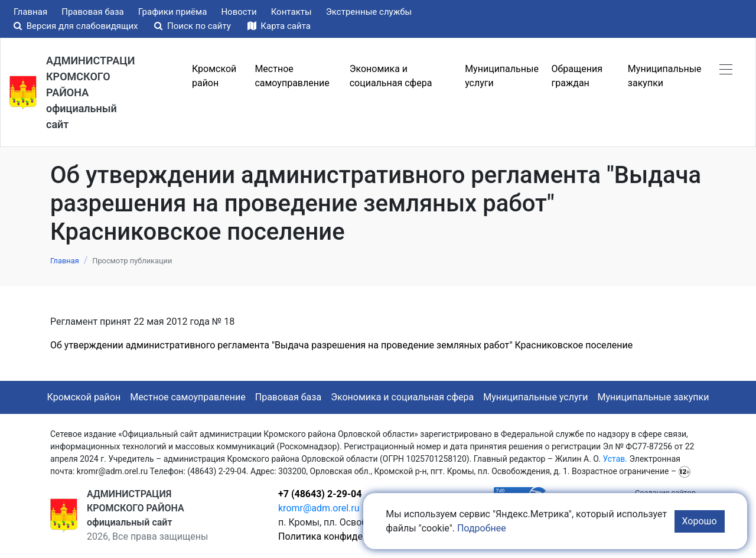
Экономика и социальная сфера (402, 397)
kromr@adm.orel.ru (319, 508)
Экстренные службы (369, 12)
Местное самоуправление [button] (292, 76)
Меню (161, 76)
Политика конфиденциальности (349, 536)
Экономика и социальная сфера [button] (391, 76)
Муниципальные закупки (654, 397)
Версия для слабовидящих (77, 26)
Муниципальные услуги (535, 397)
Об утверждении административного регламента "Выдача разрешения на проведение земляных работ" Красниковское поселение (341, 345)
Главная (30, 12)
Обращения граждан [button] (577, 76)
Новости (239, 12)
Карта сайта (279, 26)
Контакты (291, 12)
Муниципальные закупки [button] (665, 76)
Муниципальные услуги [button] (502, 76)
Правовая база (93, 12)
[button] (726, 69)
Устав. (615, 459)
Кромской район (84, 397)
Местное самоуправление (188, 397)
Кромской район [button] (214, 76)
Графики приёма (173, 12)
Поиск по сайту (193, 26)
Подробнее (482, 528)
